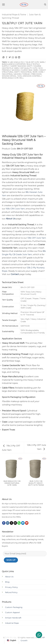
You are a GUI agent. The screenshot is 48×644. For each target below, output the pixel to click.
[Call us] (19, 523)
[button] (3, 4)
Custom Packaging (14, 607)
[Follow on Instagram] (8, 523)
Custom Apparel (12, 612)
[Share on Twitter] (10, 57)
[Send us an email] (15, 523)
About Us (9, 577)
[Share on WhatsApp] (3, 57)
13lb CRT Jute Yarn (37, 238)
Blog (7, 582)
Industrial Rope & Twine (14, 15)
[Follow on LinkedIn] (23, 523)
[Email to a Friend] (13, 57)
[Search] (45, 5)
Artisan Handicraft (13, 618)
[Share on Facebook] (7, 57)
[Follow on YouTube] (27, 523)
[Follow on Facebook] (4, 523)
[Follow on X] (11, 523)
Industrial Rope (12, 623)
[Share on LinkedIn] (19, 57)
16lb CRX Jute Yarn (15, 209)
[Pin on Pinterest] (16, 57)
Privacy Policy (11, 587)
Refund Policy (11, 592)
